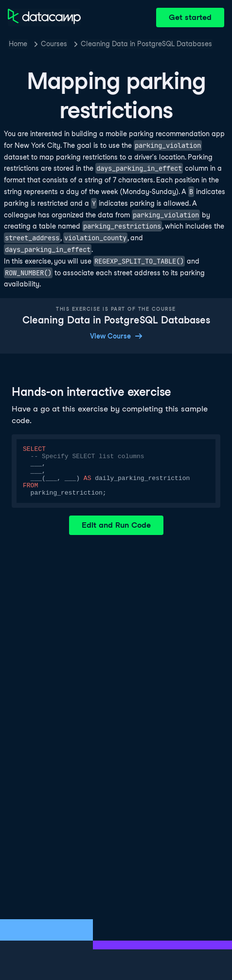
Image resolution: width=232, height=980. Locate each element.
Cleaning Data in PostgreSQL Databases (146, 44)
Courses (54, 44)
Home (18, 44)
